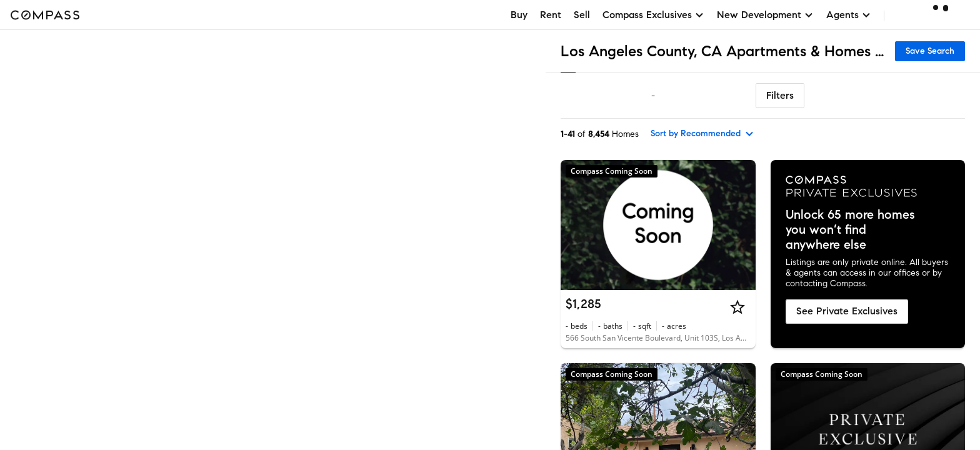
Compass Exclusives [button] (653, 15)
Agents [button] (849, 15)
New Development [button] (765, 15)
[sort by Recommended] (702, 134)
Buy (519, 15)
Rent (551, 15)
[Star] (737, 307)
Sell (582, 15)
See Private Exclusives (847, 311)
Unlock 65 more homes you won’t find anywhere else (850, 230)
